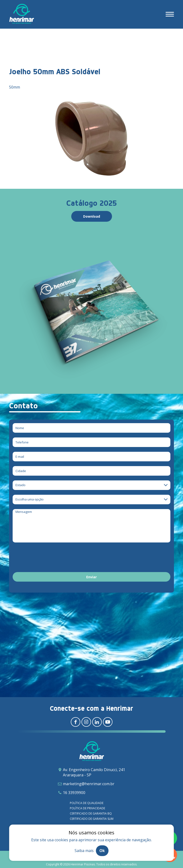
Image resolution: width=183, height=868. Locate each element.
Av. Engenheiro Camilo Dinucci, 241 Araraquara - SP (94, 772)
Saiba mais (84, 851)
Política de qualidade (87, 803)
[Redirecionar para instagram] (86, 722)
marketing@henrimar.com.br (89, 784)
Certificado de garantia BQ (91, 813)
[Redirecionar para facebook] (76, 722)
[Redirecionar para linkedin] (97, 722)
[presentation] (49, 558)
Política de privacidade (87, 808)
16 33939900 (74, 793)
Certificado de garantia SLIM (92, 819)
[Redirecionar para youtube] (108, 722)
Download (92, 216)
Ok (102, 851)
